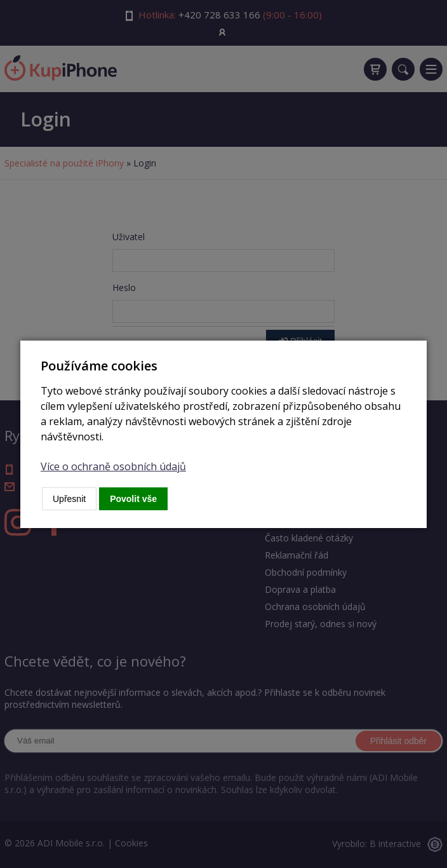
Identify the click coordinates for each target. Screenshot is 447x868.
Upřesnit (69, 499)
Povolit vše (133, 499)
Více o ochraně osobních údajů (113, 466)
